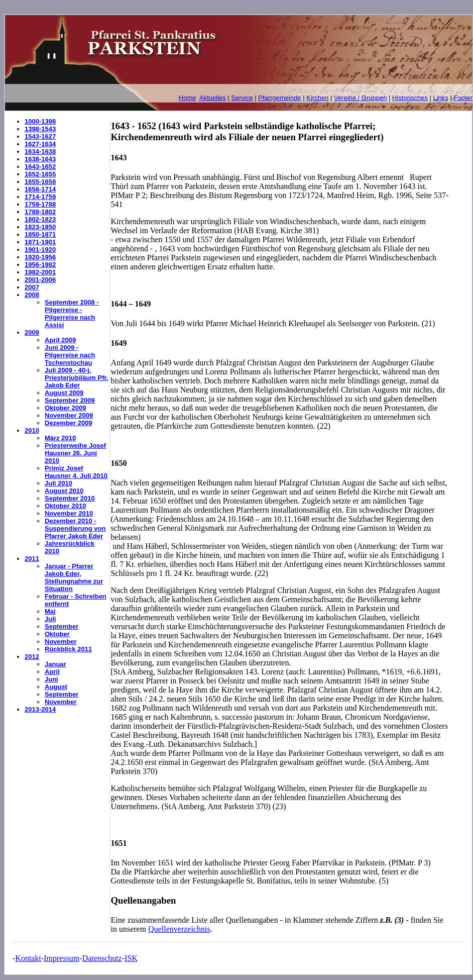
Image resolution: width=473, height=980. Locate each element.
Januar (55, 664)
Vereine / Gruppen (361, 98)
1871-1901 (40, 242)
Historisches (410, 98)
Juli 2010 (58, 483)
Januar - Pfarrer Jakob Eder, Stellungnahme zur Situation (74, 577)
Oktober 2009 (65, 408)
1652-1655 (40, 174)
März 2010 (60, 438)
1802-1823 (40, 219)
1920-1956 (40, 257)
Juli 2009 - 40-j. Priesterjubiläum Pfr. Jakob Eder (76, 378)
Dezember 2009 (69, 423)
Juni (51, 679)
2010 (32, 430)
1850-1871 (40, 234)
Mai (50, 611)
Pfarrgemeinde (279, 98)
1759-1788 (40, 204)
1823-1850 (40, 227)
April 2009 (60, 340)
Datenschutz (102, 958)
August (56, 687)
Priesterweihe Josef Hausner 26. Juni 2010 (75, 453)
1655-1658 (40, 182)
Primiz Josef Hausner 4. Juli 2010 (76, 472)
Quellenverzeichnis (179, 929)
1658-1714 (40, 189)
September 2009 (70, 400)
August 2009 (64, 393)
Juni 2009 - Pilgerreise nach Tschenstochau (70, 355)
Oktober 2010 (65, 506)
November (61, 642)
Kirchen (317, 98)
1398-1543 (40, 129)
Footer (463, 98)
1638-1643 (40, 159)
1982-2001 (40, 272)
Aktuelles (213, 98)
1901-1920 (40, 250)
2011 (32, 559)
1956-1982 (40, 265)
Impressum (62, 958)
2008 (32, 295)
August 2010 (64, 491)
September (62, 626)
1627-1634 (40, 144)
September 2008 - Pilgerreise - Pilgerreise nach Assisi (72, 314)
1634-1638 (40, 152)
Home (188, 98)
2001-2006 (40, 280)
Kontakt (28, 958)
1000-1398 (40, 121)
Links (440, 98)
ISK (131, 958)
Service (242, 98)
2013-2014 (40, 709)
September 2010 (70, 498)
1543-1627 (40, 136)
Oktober (57, 634)
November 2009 (69, 415)
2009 (32, 332)
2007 (32, 287)
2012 (32, 657)
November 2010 (69, 513)
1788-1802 (40, 212)
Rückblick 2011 (68, 649)
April (52, 672)
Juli (50, 619)
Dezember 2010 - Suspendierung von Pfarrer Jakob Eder (75, 528)
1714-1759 (40, 197)
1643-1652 (40, 167)
